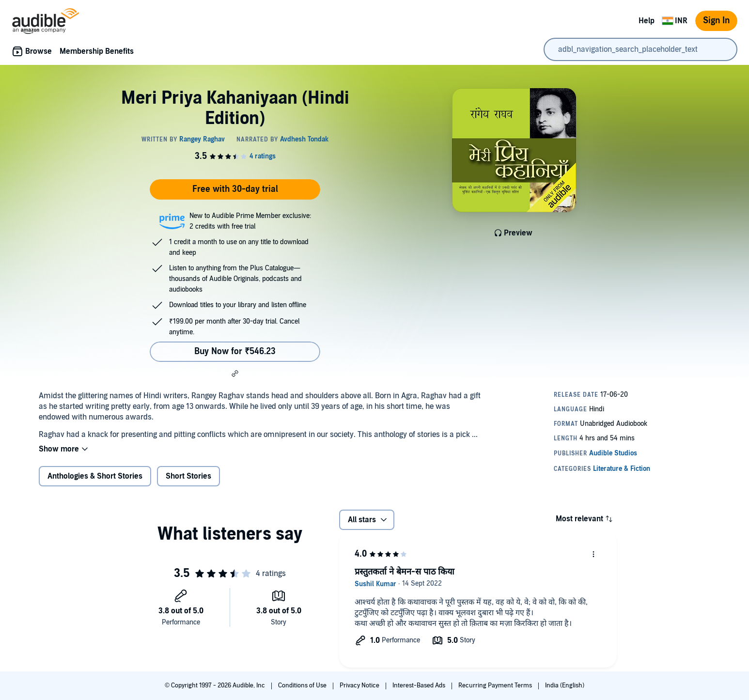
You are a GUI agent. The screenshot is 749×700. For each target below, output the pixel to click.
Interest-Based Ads (420, 685)
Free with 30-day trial (235, 189)
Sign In (716, 21)
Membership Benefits (97, 51)
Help (647, 21)
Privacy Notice (360, 685)
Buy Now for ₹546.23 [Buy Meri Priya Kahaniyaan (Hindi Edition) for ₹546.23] (235, 351)
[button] (235, 373)
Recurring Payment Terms (496, 685)
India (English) (565, 685)
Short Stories (188, 476)
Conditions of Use (303, 685)
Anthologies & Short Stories (95, 476)
